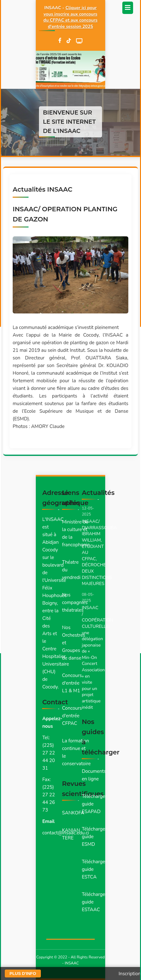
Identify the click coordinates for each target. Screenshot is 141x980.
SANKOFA (73, 813)
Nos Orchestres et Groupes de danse (74, 643)
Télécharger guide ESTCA (94, 869)
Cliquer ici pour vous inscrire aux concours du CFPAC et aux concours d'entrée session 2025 (70, 17)
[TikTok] (69, 41)
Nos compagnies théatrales (75, 602)
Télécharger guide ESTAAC (94, 902)
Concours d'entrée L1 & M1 (72, 683)
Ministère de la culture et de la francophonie (76, 533)
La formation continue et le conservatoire (76, 752)
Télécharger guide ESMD (94, 837)
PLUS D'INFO (23, 973)
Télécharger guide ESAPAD (94, 804)
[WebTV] (79, 41)
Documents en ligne (94, 775)
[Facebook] (60, 41)
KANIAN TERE (71, 834)
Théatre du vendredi (71, 570)
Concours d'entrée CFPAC (72, 716)
